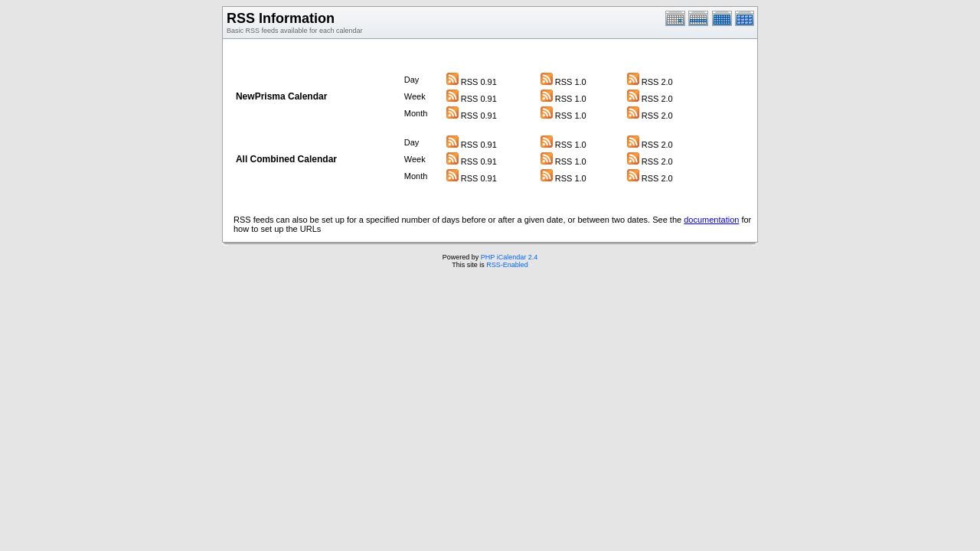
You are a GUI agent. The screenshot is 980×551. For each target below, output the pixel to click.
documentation (711, 220)
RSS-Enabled (507, 265)
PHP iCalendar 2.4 (509, 257)
